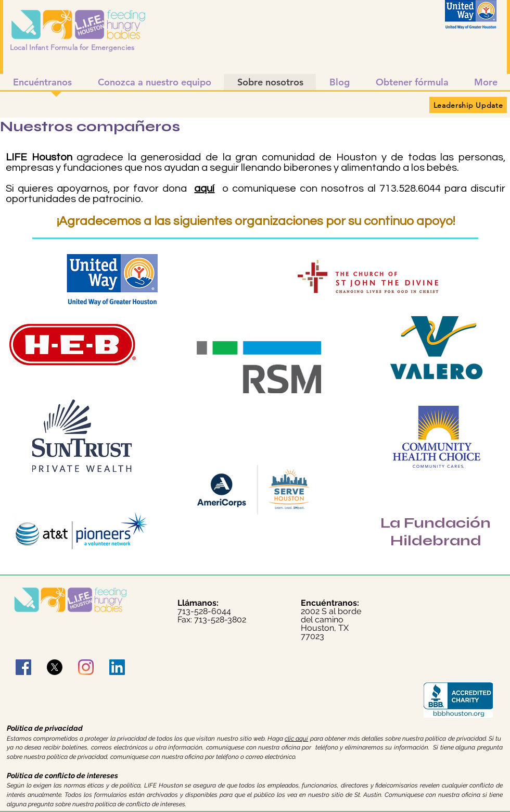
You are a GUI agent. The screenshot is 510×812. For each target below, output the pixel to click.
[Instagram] (86, 667)
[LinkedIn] (117, 667)
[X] (55, 667)
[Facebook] (23, 667)
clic (289, 739)
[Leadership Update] (468, 105)
